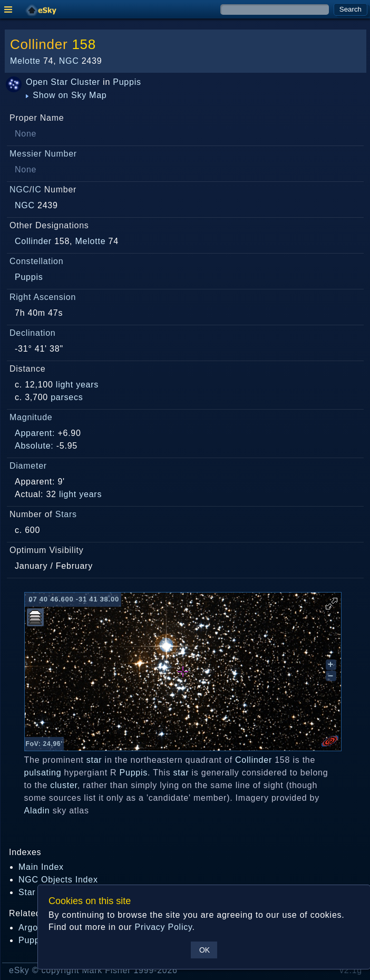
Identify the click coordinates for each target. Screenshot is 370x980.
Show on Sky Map (66, 95)
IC (37, 190)
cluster (64, 785)
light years (77, 385)
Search (350, 9)
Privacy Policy (164, 927)
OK (205, 950)
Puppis (127, 82)
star (94, 760)
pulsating (43, 773)
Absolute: (34, 446)
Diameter (28, 466)
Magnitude (31, 417)
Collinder (39, 44)
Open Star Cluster (63, 82)
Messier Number (43, 154)
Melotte (25, 61)
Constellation (36, 261)
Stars (66, 514)
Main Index (41, 867)
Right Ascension (43, 297)
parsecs (67, 397)
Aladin (37, 811)
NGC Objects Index (58, 880)
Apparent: (35, 433)
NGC (69, 61)
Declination (32, 333)
